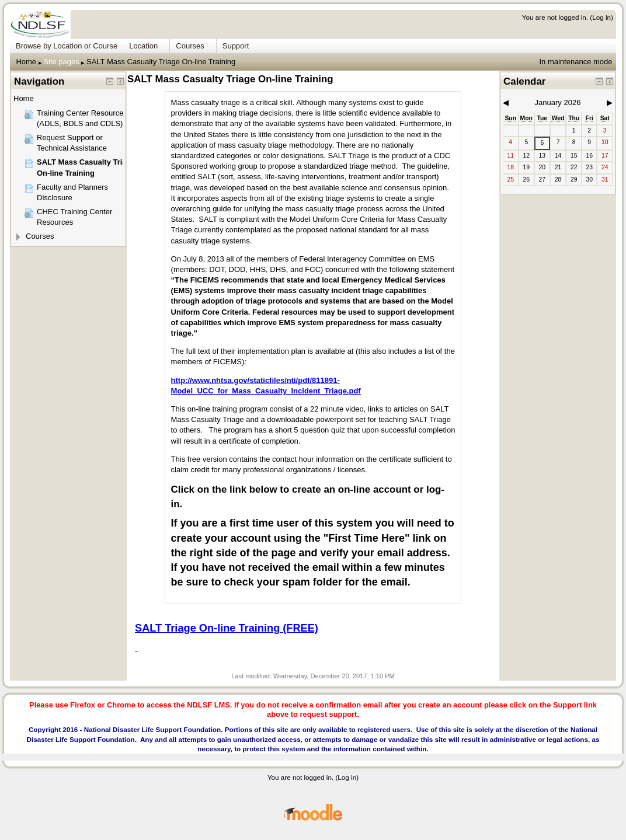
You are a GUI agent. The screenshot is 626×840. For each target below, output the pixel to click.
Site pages (61, 62)
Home (26, 62)
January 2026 (558, 102)
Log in (601, 17)
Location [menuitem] (143, 46)
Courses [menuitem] (190, 46)
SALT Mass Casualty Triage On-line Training (161, 62)
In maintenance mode (575, 62)
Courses (40, 236)
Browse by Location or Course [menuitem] (67, 46)
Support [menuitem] (236, 46)
